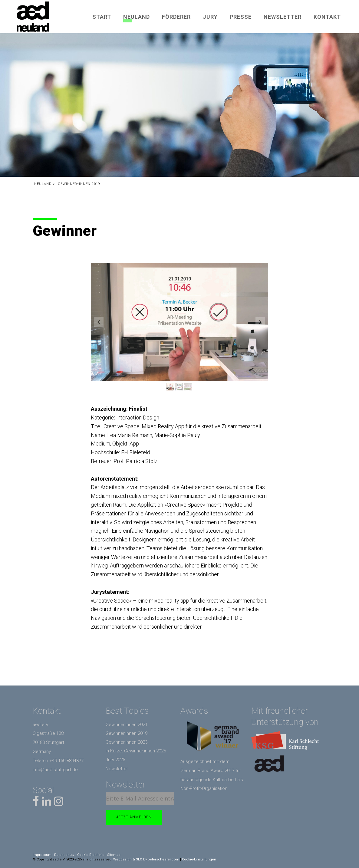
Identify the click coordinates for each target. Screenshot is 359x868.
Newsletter (283, 17)
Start (102, 17)
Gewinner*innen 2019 (79, 184)
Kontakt (327, 17)
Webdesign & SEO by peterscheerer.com (146, 859)
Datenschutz (64, 855)
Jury (210, 17)
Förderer (176, 17)
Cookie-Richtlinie (91, 855)
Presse (241, 17)
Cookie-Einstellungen (199, 859)
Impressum (42, 855)
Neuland (137, 17)
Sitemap (114, 855)
